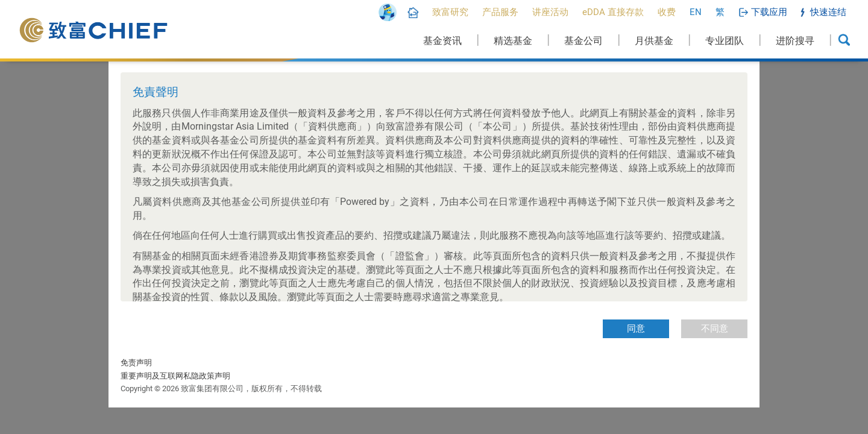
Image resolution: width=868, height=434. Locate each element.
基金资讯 (442, 41)
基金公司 (583, 41)
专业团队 (725, 41)
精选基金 (513, 41)
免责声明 (136, 363)
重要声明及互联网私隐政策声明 (175, 376)
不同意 (715, 329)
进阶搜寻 (795, 41)
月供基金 (654, 41)
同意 (636, 329)
